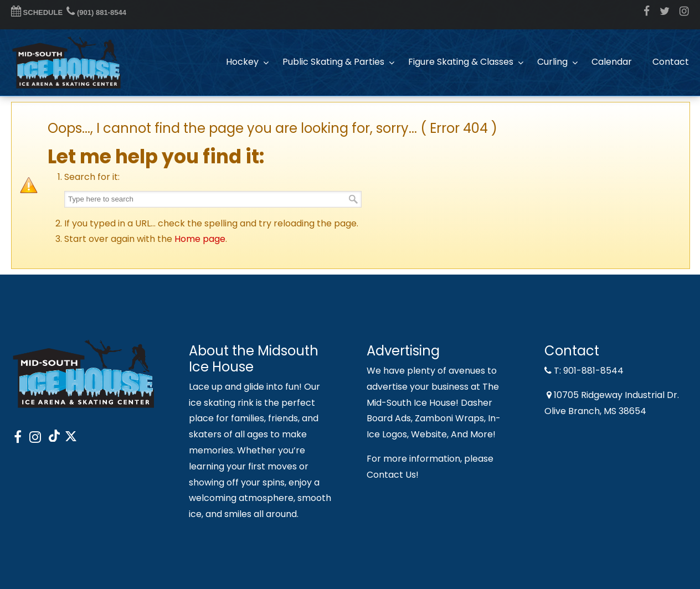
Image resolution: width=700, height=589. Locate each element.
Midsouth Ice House (66, 63)
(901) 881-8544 (96, 12)
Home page (200, 239)
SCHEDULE (37, 12)
